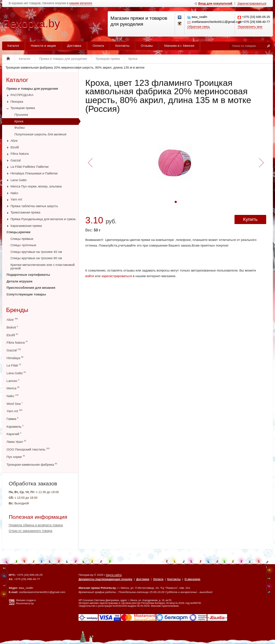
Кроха (19, 121)
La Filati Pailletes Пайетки (30, 167)
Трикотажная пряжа (26, 212)
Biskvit (12, 327)
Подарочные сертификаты (28, 275)
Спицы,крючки (19, 232)
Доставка (74, 46)
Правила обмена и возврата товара (36, 525)
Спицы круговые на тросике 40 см (36, 252)
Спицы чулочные (23, 245)
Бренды (17, 310)
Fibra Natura (20, 154)
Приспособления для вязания (31, 288)
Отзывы (147, 46)
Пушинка (21, 115)
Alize (14, 141)
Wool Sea (15, 404)
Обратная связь (199, 27)
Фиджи (20, 128)
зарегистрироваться (117, 276)
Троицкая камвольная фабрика (32, 464)
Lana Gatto (19, 180)
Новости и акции (43, 46)
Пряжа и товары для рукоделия (32, 89)
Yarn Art (16, 199)
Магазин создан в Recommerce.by (26, 602)
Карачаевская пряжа (26, 226)
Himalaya (15, 358)
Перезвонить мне (250, 27)
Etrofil (15, 147)
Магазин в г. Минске (179, 46)
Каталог (13, 46)
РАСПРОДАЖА (22, 95)
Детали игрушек (20, 281)
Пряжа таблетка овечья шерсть (34, 206)
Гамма (12, 419)
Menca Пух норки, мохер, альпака (36, 186)
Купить (250, 219)
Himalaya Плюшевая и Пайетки (34, 173)
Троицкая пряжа (23, 108)
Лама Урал (16, 442)
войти (90, 276)
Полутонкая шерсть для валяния (40, 134)
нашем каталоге (81, 3)
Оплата (98, 46)
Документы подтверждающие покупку (105, 579)
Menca (13, 388)
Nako (14, 193)
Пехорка (17, 102)
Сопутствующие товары (26, 294)
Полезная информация (38, 517)
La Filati (14, 365)
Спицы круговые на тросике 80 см (36, 258)
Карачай (14, 434)
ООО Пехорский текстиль (28, 449)
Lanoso (13, 381)
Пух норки (16, 457)
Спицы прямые (22, 239)
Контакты (122, 46)
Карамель (15, 426)
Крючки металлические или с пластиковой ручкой (43, 267)
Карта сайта (114, 575)
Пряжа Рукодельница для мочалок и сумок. (43, 219)
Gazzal (16, 160)
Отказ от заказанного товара (31, 531)
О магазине (192, 579)
